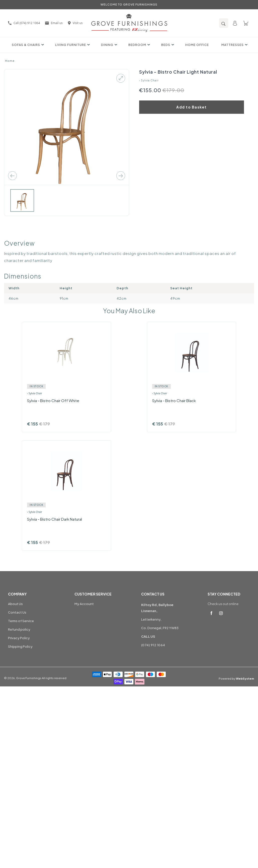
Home (10, 61)
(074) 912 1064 (153, 645)
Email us (54, 23)
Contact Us (17, 612)
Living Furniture (72, 45)
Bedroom (139, 45)
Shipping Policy (20, 646)
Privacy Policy (19, 638)
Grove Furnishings (29, 678)
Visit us (75, 23)
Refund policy (19, 629)
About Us (15, 604)
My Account (84, 604)
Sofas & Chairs (27, 45)
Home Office (197, 45)
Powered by (236, 679)
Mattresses (234, 45)
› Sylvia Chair (149, 80)
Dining (108, 45)
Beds (167, 45)
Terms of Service (21, 621)
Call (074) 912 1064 (24, 23)
